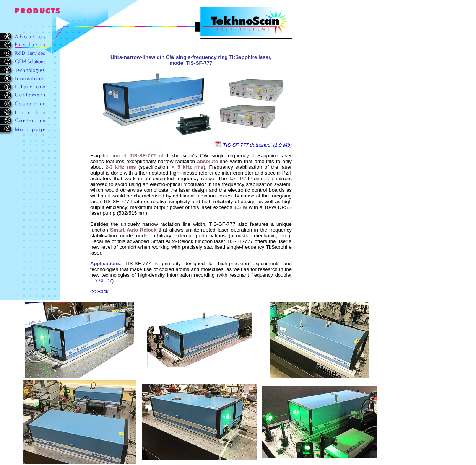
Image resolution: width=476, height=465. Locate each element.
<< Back (99, 291)
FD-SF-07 (101, 281)
